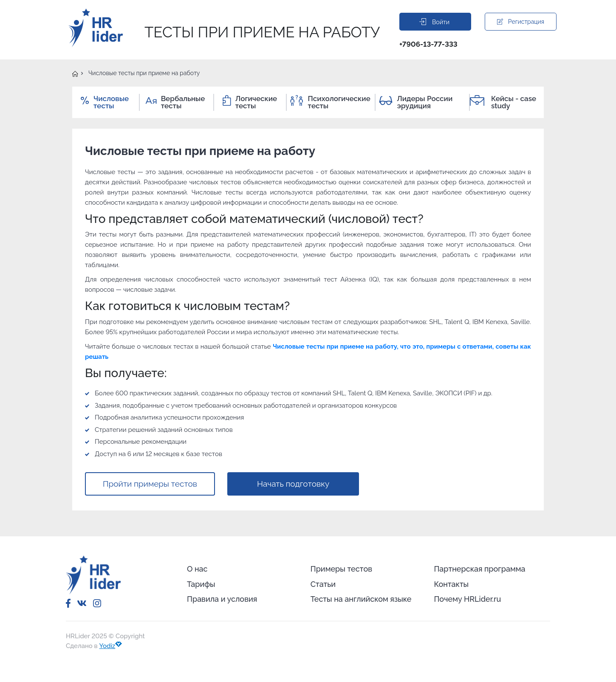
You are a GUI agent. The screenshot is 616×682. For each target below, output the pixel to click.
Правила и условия (222, 599)
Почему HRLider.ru (467, 599)
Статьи (323, 584)
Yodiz (111, 646)
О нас (197, 569)
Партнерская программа (479, 569)
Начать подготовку (293, 484)
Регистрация (521, 22)
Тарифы (201, 584)
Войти (434, 22)
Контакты (451, 584)
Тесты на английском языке (361, 599)
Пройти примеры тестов (150, 484)
